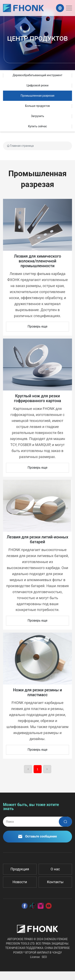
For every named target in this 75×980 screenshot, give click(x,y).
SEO (44, 957)
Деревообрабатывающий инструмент (37, 75)
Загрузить (38, 116)
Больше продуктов (37, 106)
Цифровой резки (38, 85)
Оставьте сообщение (38, 836)
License (35, 957)
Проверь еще (37, 326)
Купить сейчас (37, 126)
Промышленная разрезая (37, 96)
